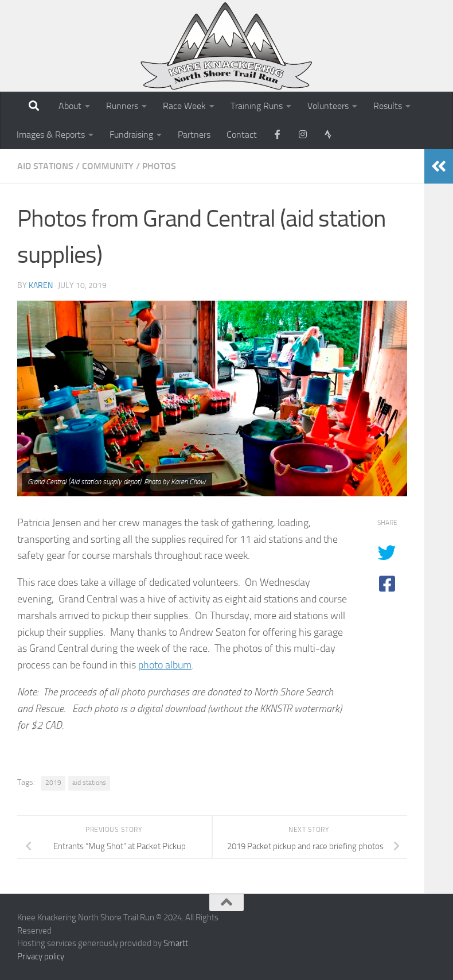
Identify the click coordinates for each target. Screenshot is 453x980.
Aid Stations (45, 166)
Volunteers (328, 106)
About (70, 106)
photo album (165, 665)
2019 (53, 783)
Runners (122, 106)
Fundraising (131, 135)
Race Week (184, 106)
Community (108, 166)
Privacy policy (41, 956)
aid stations (89, 783)
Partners (194, 135)
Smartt (176, 943)
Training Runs (257, 106)
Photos (159, 166)
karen (41, 285)
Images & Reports (51, 135)
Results (388, 106)
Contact (242, 135)
